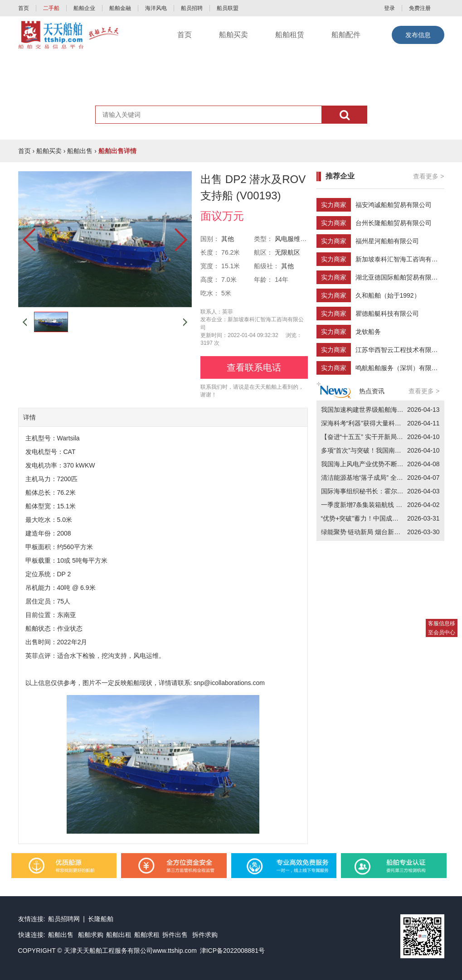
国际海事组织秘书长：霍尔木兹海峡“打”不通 (383, 491)
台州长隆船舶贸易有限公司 (394, 223)
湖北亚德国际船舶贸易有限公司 (400, 277)
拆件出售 (175, 935)
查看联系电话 (254, 367)
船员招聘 (192, 8)
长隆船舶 (101, 919)
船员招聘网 (64, 919)
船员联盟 (228, 8)
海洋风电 (156, 8)
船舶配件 (346, 35)
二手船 (51, 8)
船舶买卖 (233, 35)
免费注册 (420, 8)
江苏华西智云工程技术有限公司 (400, 350)
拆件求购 (205, 935)
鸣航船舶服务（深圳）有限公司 (400, 368)
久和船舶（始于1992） (388, 295)
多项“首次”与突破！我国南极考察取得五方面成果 (390, 450)
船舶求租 (147, 935)
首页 (24, 8)
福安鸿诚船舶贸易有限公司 (394, 205)
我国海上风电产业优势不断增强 (365, 464)
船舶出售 (80, 151)
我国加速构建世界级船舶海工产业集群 (375, 410)
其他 (228, 239)
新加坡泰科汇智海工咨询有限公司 (403, 259)
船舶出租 (119, 935)
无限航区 (287, 252)
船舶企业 (84, 8)
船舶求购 (91, 935)
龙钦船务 (368, 332)
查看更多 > (428, 176)
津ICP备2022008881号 (232, 951)
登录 (389, 8)
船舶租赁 (290, 35)
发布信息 (418, 35)
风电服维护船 (294, 239)
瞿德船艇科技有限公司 (387, 314)
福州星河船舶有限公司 (387, 241)
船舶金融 (120, 8)
